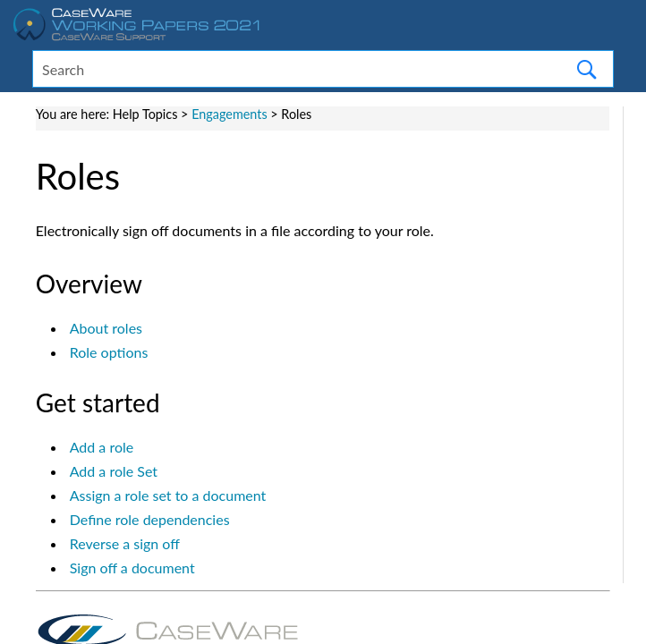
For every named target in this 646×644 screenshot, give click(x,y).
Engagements (229, 114)
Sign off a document (132, 568)
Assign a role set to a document (168, 495)
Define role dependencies (150, 519)
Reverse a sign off (125, 543)
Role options (109, 352)
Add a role (102, 447)
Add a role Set (114, 471)
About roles (106, 328)
